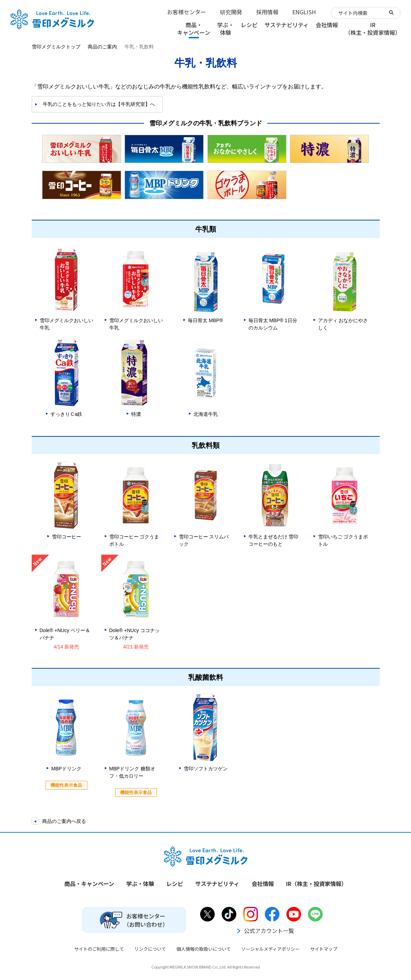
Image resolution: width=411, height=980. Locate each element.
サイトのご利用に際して (99, 949)
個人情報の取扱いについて (204, 949)
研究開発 (231, 12)
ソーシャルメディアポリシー (270, 949)
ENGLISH (304, 12)
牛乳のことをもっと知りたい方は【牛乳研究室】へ (99, 104)
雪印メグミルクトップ (56, 47)
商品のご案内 (102, 47)
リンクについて (150, 949)
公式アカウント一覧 (265, 931)
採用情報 (267, 12)
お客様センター (187, 12)
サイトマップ (324, 949)
